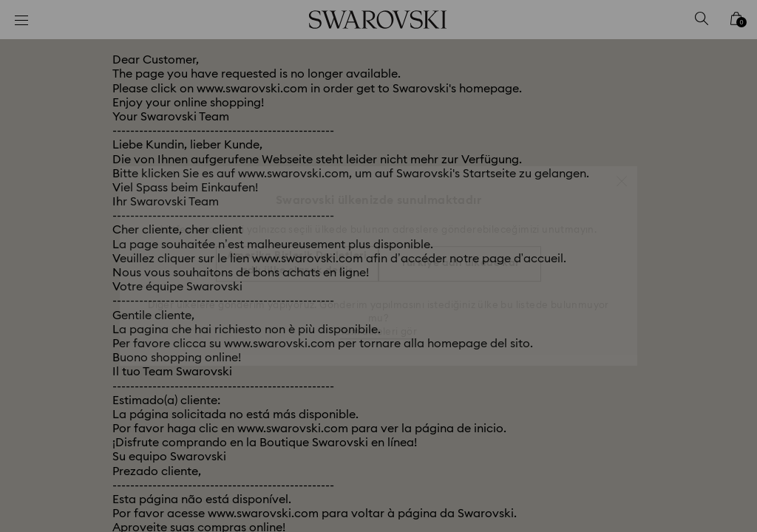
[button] (622, 174)
